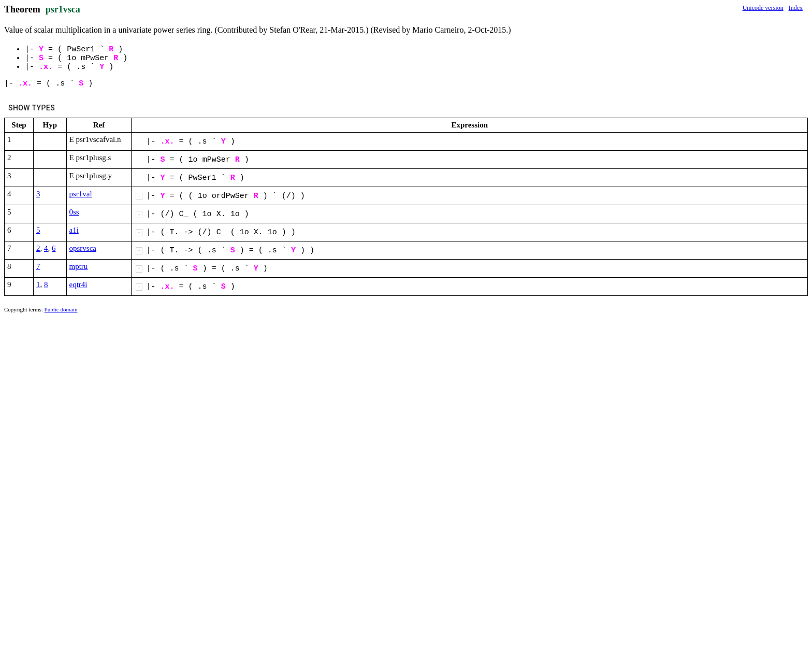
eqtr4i (78, 284)
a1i (74, 230)
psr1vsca (63, 9)
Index (796, 8)
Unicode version (763, 8)
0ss (74, 212)
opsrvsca (83, 248)
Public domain (61, 309)
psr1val (81, 194)
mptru (79, 266)
